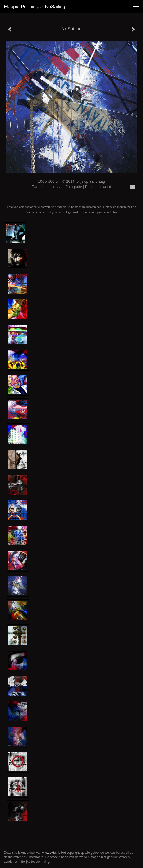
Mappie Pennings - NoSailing (35, 7)
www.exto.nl (51, 853)
